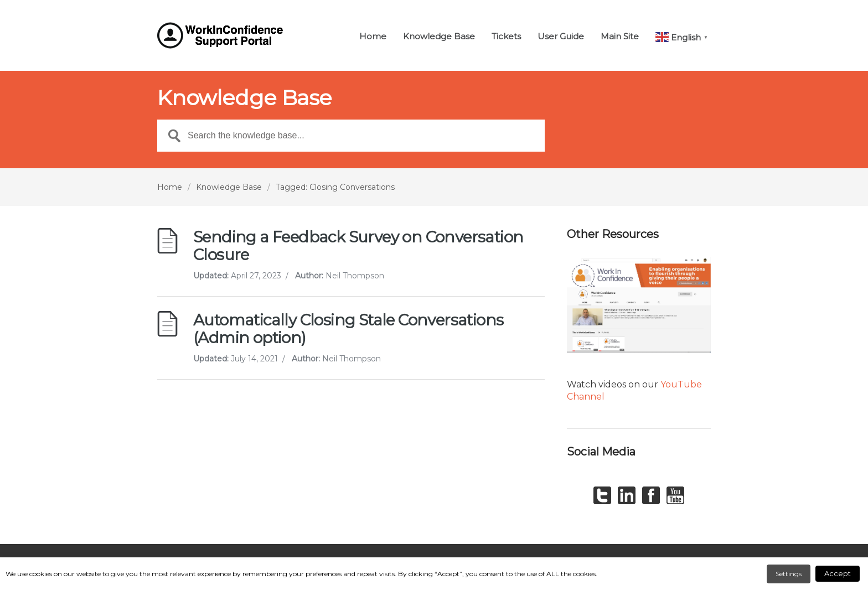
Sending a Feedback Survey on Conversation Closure (358, 246)
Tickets (506, 37)
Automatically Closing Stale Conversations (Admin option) (348, 329)
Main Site (620, 37)
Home (373, 37)
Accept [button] (838, 573)
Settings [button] (789, 574)
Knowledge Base (439, 37)
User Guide (561, 37)
